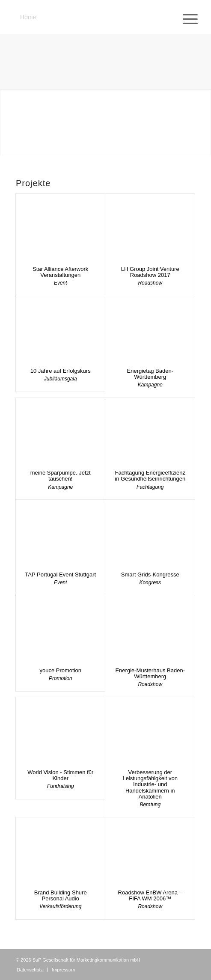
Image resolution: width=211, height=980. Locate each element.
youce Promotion (60, 670)
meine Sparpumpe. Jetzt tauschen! (61, 476)
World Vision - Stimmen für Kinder (60, 775)
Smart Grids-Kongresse (150, 575)
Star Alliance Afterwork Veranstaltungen (60, 272)
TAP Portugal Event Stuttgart (60, 575)
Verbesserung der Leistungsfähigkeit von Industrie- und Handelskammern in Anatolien (150, 784)
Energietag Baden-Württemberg (150, 374)
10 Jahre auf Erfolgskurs (61, 371)
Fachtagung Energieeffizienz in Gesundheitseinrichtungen (150, 476)
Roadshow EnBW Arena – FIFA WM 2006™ (150, 895)
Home (28, 17)
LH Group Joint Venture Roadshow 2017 (150, 272)
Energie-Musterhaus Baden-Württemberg (150, 673)
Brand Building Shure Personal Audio (61, 895)
